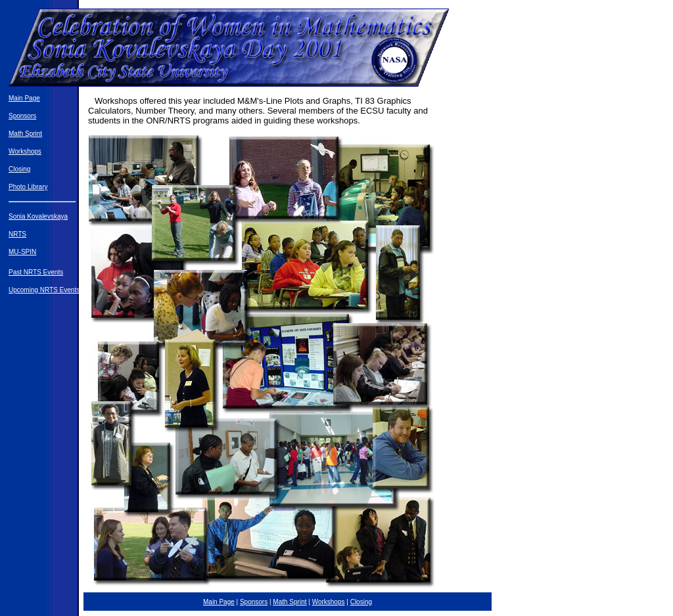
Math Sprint (25, 134)
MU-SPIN (22, 252)
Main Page (24, 98)
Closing (19, 169)
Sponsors (22, 116)
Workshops (25, 151)
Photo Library (28, 187)
